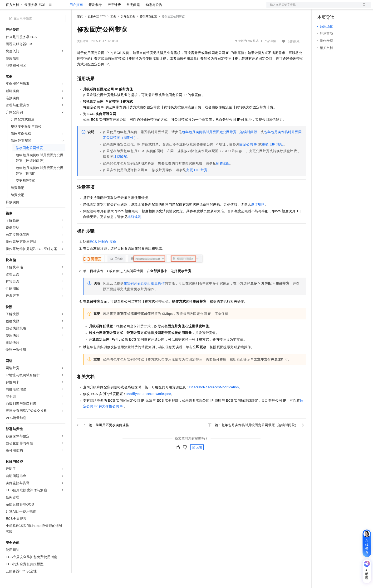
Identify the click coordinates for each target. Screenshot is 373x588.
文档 (313, 8)
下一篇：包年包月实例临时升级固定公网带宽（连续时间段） (256, 440)
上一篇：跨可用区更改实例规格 (103, 440)
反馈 (197, 463)
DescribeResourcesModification (214, 402)
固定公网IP (248, 159)
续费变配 (223, 178)
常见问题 (133, 20)
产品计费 (114, 20)
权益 (91, 8)
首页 (80, 32)
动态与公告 (154, 20)
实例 (113, 32)
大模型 (49, 8)
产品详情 (270, 56)
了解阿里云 (157, 8)
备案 (323, 8)
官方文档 (12, 20)
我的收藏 (294, 57)
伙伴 (129, 8)
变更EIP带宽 (197, 185)
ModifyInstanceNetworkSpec (149, 409)
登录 (363, 8)
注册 (345, 8)
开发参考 (95, 20)
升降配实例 (128, 32)
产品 (62, 8)
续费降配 (120, 172)
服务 (140, 8)
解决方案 (77, 8)
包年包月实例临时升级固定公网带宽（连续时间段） (221, 147)
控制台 (334, 8)
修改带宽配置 (148, 32)
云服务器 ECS (35, 20)
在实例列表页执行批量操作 (144, 299)
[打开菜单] (8, 8)
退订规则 (258, 220)
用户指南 (76, 20)
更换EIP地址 (273, 159)
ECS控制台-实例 (103, 257)
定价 (103, 8)
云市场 (116, 8)
